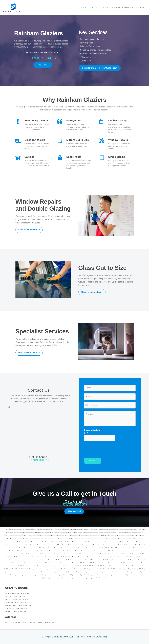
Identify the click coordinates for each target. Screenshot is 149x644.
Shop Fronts (74, 157)
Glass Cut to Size (35, 140)
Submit (93, 461)
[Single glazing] (102, 158)
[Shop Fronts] (60, 158)
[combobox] (87, 405)
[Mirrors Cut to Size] (60, 141)
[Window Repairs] (102, 141)
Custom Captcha (93, 430)
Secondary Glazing (99, 7)
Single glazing (117, 157)
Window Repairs (118, 140)
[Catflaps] (18, 158)
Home (83, 7)
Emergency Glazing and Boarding (128, 7)
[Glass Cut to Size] (18, 141)
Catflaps (29, 157)
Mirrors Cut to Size (78, 140)
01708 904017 (43, 58)
